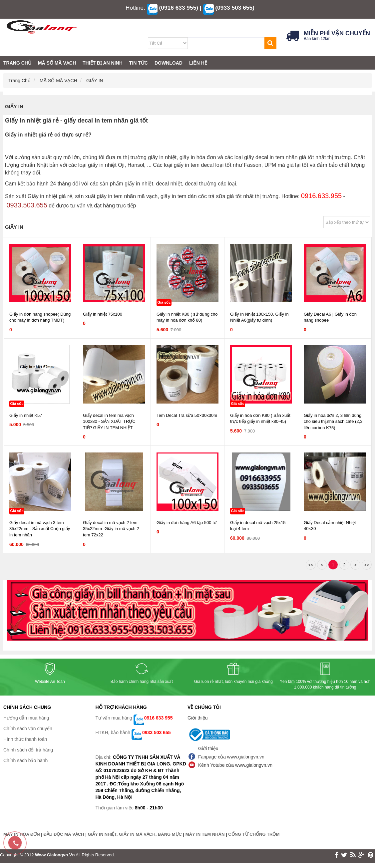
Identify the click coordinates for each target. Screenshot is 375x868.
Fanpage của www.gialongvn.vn (231, 757)
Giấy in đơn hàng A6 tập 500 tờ (187, 523)
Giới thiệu (198, 718)
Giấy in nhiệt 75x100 (103, 314)
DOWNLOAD (169, 63)
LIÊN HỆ (198, 63)
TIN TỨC (139, 63)
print (371, 855)
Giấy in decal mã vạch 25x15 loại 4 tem (258, 526)
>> (367, 565)
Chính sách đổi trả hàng (28, 750)
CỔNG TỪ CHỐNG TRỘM (254, 834)
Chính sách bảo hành (25, 760)
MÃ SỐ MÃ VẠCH (59, 81)
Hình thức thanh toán (25, 739)
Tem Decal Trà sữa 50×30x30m (187, 415)
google (362, 855)
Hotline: (135, 8)
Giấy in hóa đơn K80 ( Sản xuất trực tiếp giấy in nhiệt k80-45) (260, 419)
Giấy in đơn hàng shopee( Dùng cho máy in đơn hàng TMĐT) (40, 317)
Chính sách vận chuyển (28, 728)
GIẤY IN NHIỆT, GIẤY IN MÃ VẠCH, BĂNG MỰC (135, 834)
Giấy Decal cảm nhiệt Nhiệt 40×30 (330, 526)
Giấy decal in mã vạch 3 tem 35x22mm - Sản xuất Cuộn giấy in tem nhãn (40, 529)
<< (311, 565)
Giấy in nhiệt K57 (26, 415)
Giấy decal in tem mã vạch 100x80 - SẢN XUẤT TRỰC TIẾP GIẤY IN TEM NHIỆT (109, 422)
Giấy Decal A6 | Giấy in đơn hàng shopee (330, 317)
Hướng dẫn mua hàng (26, 718)
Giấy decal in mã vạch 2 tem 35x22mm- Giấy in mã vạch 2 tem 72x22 (111, 529)
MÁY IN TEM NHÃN (205, 834)
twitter (344, 855)
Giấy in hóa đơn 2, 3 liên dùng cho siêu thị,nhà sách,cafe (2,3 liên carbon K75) (333, 422)
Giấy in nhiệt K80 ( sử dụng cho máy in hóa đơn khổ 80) (187, 317)
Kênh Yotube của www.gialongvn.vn (235, 765)
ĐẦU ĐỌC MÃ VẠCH (64, 834)
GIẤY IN (95, 81)
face (337, 855)
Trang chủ (20, 81)
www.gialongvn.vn (55, 855)
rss (353, 855)
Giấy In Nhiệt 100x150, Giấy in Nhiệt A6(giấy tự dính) (259, 317)
